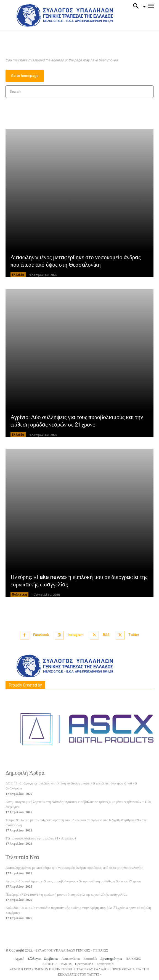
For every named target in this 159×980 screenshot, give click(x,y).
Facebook (41, 635)
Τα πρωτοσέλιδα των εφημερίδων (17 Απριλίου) (41, 838)
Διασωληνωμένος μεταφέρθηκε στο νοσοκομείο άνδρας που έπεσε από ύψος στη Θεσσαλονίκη (75, 261)
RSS (106, 635)
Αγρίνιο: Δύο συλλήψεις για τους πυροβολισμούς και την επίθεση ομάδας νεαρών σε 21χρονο (77, 421)
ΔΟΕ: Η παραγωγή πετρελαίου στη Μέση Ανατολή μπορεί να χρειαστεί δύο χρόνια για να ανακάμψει (71, 786)
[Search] (148, 92)
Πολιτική (19, 594)
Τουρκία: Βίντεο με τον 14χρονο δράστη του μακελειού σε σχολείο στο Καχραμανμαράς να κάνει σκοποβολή (77, 822)
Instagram (76, 635)
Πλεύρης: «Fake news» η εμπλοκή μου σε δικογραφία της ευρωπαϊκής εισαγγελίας (79, 581)
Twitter (134, 635)
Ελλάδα (18, 275)
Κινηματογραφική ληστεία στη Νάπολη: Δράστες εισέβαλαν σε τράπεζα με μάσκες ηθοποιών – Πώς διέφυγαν (78, 804)
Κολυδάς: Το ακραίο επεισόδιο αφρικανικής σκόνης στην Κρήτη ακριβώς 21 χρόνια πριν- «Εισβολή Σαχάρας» (78, 910)
